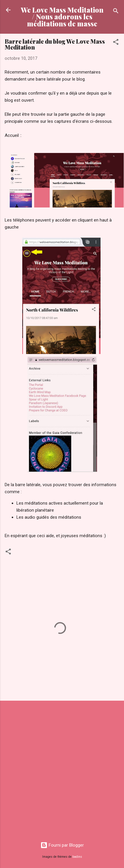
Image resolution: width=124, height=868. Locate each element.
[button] (116, 43)
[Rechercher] (116, 12)
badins (77, 857)
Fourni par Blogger (62, 845)
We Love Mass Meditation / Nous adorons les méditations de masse (62, 17)
